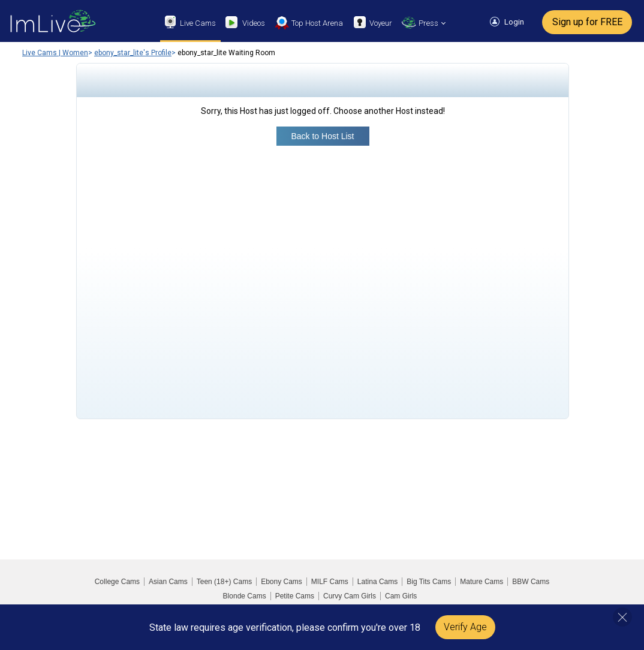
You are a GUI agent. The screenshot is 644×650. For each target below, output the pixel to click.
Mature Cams (482, 582)
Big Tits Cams (429, 582)
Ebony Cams (282, 582)
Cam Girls (401, 596)
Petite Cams (295, 596)
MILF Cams (330, 582)
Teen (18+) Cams (224, 582)
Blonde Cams (245, 596)
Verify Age (465, 627)
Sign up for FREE (587, 22)
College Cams (117, 582)
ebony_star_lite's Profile (133, 53)
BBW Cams (531, 582)
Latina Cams (377, 582)
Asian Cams (168, 582)
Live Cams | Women (55, 53)
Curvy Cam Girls (350, 596)
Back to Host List (322, 136)
